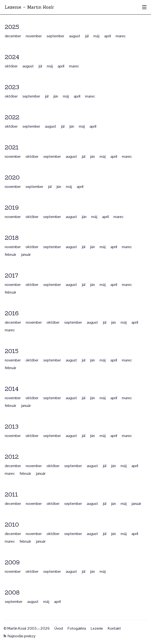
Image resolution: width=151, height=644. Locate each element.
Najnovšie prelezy (20, 636)
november (34, 36)
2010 (12, 525)
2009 (12, 562)
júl (87, 36)
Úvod (59, 628)
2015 (12, 351)
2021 (12, 147)
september (55, 36)
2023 (12, 87)
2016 (12, 313)
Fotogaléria (77, 628)
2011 (11, 494)
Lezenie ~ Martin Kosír (29, 7)
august (75, 36)
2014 (12, 389)
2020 (12, 177)
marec (121, 36)
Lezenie (97, 628)
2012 (12, 457)
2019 (12, 208)
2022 (12, 117)
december (13, 36)
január (26, 254)
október (11, 66)
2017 (11, 276)
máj (96, 36)
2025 (12, 27)
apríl (108, 36)
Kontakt (114, 628)
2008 (12, 592)
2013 (12, 427)
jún (56, 96)
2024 (12, 57)
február (11, 254)
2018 (12, 238)
